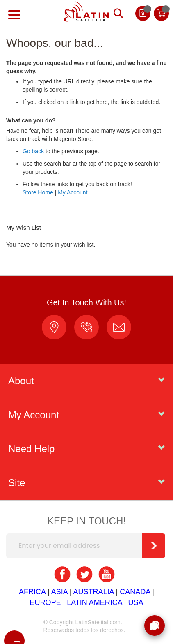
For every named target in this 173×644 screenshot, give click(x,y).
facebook (62, 575)
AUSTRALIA (93, 592)
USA (136, 602)
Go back (33, 151)
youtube (107, 575)
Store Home (38, 192)
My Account (73, 192)
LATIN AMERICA (94, 602)
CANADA (135, 592)
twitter (84, 575)
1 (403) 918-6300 (86, 327)
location (54, 327)
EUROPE (45, 602)
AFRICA (32, 592)
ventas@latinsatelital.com (119, 327)
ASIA (59, 592)
